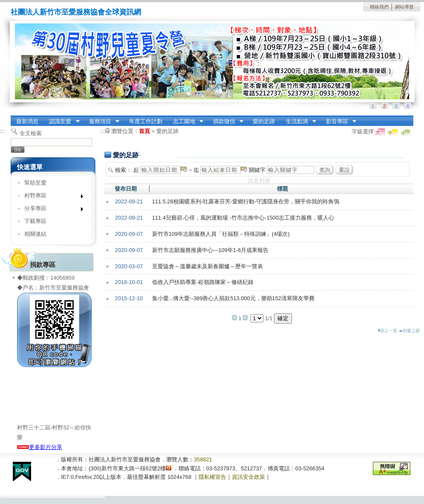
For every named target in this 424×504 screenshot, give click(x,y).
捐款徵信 (225, 122)
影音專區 (338, 122)
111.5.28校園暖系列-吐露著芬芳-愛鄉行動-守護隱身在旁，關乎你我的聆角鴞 (246, 201)
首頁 (144, 131)
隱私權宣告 (212, 477)
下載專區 (35, 221)
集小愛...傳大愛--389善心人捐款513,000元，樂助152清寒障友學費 (233, 298)
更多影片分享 (40, 447)
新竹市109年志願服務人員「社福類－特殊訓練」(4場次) (221, 234)
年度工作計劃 (146, 121)
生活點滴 (298, 122)
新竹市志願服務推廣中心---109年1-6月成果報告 (211, 250)
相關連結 (35, 234)
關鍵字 (257, 170)
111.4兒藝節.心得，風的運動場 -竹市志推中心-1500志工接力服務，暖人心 (243, 218)
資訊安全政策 (248, 477)
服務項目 (101, 122)
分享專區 (51, 210)
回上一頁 (387, 331)
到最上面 (409, 331)
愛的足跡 (264, 121)
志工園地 (185, 122)
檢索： (123, 170)
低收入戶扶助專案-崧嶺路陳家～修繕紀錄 (203, 282)
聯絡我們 (379, 7)
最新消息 (27, 121)
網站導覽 (404, 7)
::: (13, 118)
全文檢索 (31, 133)
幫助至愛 (35, 183)
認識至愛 (62, 122)
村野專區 (51, 197)
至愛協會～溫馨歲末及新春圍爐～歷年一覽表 (208, 266)
